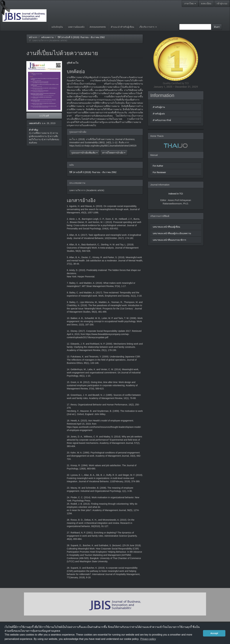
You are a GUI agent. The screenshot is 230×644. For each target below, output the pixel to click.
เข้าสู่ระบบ (222, 4)
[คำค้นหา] (195, 27)
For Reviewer (159, 172)
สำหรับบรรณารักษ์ (162, 120)
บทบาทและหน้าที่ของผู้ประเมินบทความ (172, 233)
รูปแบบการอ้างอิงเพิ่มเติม (84, 153)
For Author (158, 166)
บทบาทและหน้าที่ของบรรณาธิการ (169, 240)
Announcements (98, 27)
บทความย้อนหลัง (76, 27)
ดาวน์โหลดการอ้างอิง (114, 153)
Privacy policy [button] (148, 639)
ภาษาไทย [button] (190, 4)
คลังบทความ (48, 37)
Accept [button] (214, 633)
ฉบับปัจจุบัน (57, 27)
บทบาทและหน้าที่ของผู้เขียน (166, 227)
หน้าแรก (33, 37)
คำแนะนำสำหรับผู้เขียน (123, 27)
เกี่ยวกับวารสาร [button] (148, 27)
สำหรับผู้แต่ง (159, 114)
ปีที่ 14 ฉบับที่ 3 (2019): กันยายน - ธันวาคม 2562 (81, 37)
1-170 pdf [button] (44, 116)
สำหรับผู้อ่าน (159, 107)
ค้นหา (217, 27)
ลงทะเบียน (206, 4)
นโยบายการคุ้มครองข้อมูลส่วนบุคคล (40, 631)
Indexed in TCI (176, 194)
